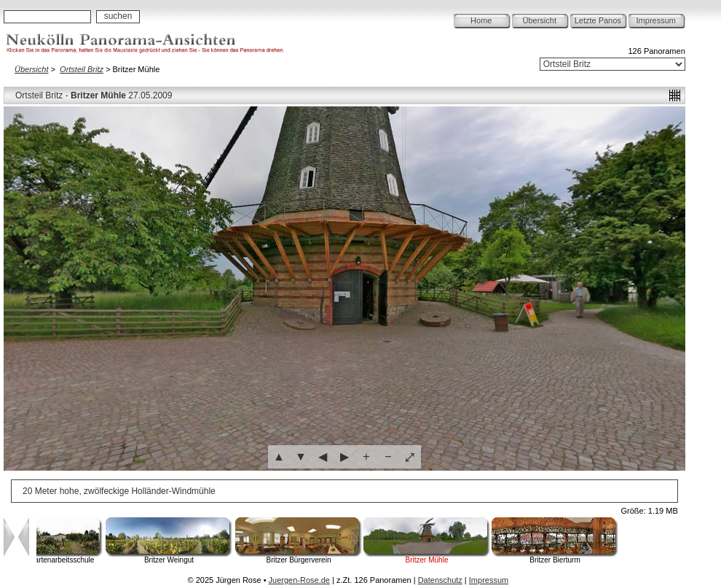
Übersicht (540, 20)
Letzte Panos (598, 20)
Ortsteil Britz (82, 69)
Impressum (656, 20)
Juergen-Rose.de (299, 580)
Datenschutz (440, 580)
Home (481, 20)
